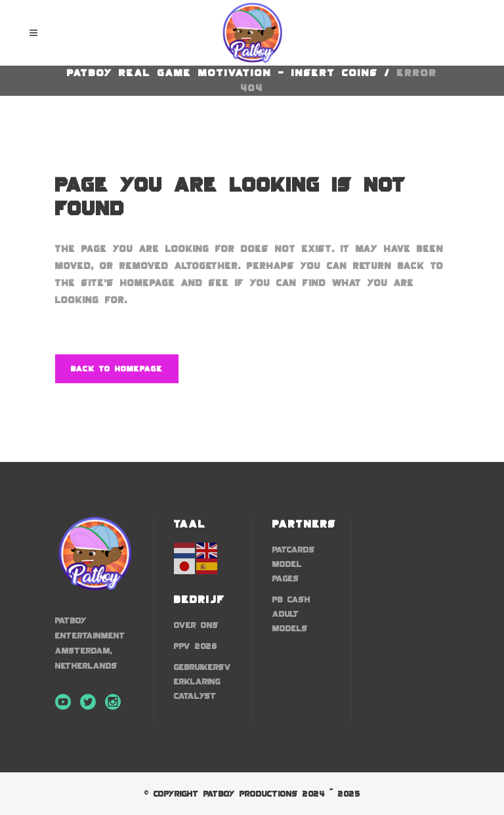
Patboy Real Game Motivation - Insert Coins (222, 73)
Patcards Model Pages (294, 564)
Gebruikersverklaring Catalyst (202, 681)
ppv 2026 (196, 646)
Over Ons (196, 625)
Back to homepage (117, 369)
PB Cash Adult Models (291, 614)
